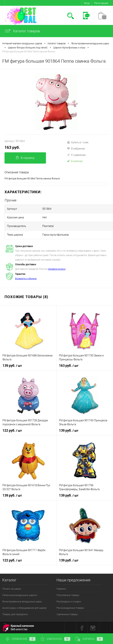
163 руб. (12, 147)
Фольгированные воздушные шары (22, 602)
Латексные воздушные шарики (20, 595)
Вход (87, 3)
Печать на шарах (12, 589)
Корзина (89, 639)
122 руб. (12, 431)
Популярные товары (68, 595)
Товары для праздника (15, 614)
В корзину (25, 158)
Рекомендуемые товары (70, 608)
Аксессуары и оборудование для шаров (24, 608)
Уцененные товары (67, 614)
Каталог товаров (22, 31)
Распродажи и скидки (69, 602)
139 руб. (12, 366)
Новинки (61, 589)
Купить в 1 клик (78, 142)
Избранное (55, 639)
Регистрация (101, 3)
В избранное (76, 148)
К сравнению (76, 155)
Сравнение (21, 639)
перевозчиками (57, 269)
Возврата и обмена (26, 278)
